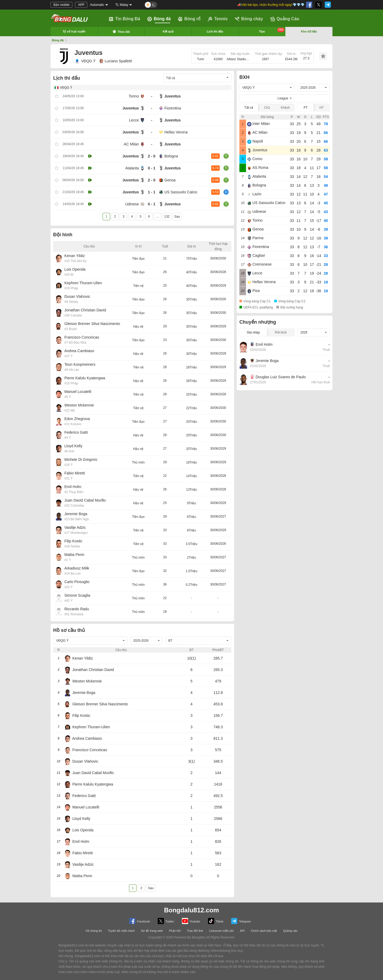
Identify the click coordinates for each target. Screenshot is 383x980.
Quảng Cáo (285, 19)
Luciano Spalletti (116, 61)
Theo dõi (121, 31)
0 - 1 (152, 168)
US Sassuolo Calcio (181, 192)
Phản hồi (175, 931)
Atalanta (132, 168)
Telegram (241, 921)
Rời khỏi (281, 332)
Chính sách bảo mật (264, 931)
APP (81, 5)
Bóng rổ (189, 19)
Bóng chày (249, 19)
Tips (272, 30)
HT (322, 108)
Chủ (267, 108)
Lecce (134, 120)
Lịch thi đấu (215, 31)
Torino (134, 96)
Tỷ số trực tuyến (74, 31)
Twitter (166, 921)
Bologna (171, 156)
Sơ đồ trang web (152, 931)
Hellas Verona (176, 132)
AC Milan (131, 144)
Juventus (172, 96)
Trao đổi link (195, 931)
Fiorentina (173, 108)
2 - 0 (152, 156)
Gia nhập (253, 332)
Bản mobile (61, 5)
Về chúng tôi (94, 931)
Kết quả (168, 31)
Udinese (132, 204)
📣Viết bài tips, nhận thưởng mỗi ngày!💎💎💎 (271, 5)
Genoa (170, 180)
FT (306, 108)
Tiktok (216, 921)
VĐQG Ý (85, 61)
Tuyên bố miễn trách (121, 931)
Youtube (191, 921)
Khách (285, 108)
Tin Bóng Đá (124, 19)
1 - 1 (152, 192)
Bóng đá (159, 19)
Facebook (140, 921)
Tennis (218, 19)
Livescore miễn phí (221, 931)
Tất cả (249, 108)
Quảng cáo (290, 931)
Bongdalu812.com (192, 910)
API (242, 931)
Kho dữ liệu (309, 31)
